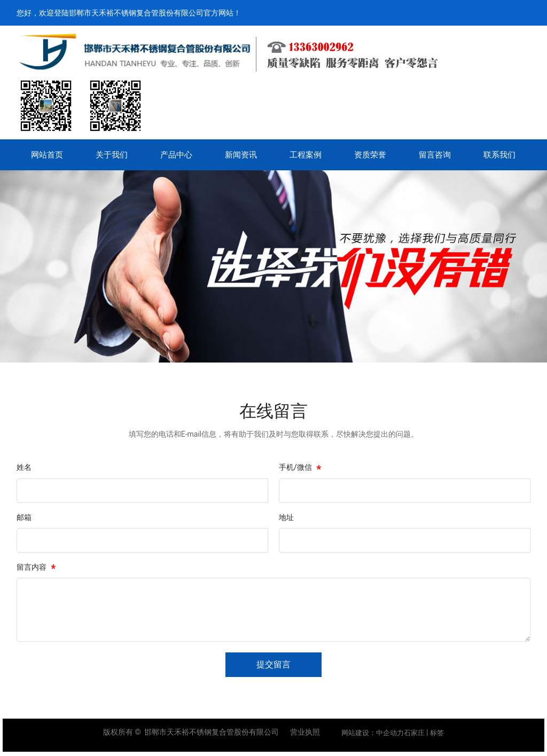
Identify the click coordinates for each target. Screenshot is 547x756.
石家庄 (414, 733)
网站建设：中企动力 (373, 733)
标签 (437, 733)
